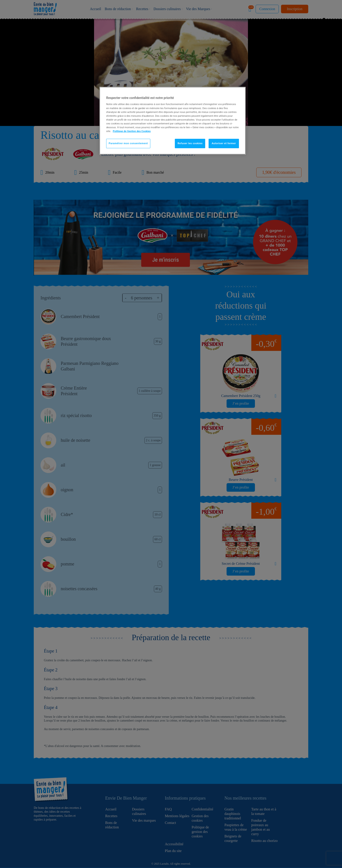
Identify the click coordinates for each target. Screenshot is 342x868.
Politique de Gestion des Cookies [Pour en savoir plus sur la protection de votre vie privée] (132, 131)
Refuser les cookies (190, 143)
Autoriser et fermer (224, 143)
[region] (173, 121)
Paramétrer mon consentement (128, 143)
